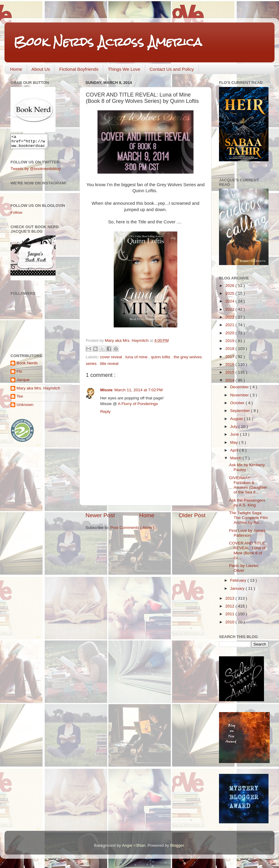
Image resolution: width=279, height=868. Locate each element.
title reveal (109, 364)
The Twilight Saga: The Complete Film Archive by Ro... (249, 518)
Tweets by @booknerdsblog (36, 171)
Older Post (192, 515)
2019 (230, 341)
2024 (230, 301)
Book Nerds (27, 366)
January (238, 588)
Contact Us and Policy (172, 69)
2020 (230, 333)
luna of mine (137, 357)
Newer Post (100, 515)
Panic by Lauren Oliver (244, 568)
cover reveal (111, 357)
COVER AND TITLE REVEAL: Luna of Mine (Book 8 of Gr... (247, 550)
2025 (230, 293)
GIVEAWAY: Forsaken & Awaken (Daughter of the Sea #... (248, 485)
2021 (230, 325)
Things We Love (124, 69)
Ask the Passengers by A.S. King (247, 503)
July (234, 427)
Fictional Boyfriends (79, 69)
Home (16, 69)
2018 (230, 349)
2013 (230, 598)
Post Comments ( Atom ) (132, 528)
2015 (230, 372)
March (236, 458)
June (235, 434)
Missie (106, 390)
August (237, 419)
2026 (230, 286)
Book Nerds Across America (108, 42)
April (235, 450)
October (238, 403)
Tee (20, 399)
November (240, 395)
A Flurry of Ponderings (138, 404)
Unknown (25, 407)
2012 (230, 606)
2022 (230, 317)
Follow (16, 215)
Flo (19, 374)
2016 (230, 364)
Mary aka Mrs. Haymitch (38, 391)
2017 (230, 357)
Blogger (177, 845)
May (234, 442)
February (239, 580)
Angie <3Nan (133, 845)
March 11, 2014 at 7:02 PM (138, 390)
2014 (230, 380)
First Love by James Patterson (247, 533)
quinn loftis (161, 357)
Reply (105, 412)
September (241, 411)
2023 (230, 309)
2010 (230, 622)
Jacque (23, 382)
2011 (230, 614)
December (240, 387)
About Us (41, 69)
